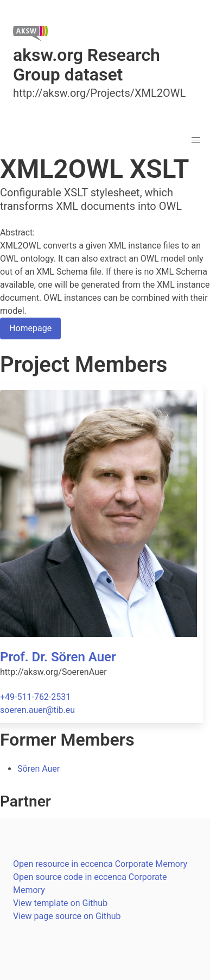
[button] (196, 140)
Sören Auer (39, 769)
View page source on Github (67, 916)
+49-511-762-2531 (35, 697)
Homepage (30, 328)
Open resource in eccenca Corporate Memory (100, 864)
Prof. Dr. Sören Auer (58, 657)
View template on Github (60, 903)
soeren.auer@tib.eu (37, 710)
